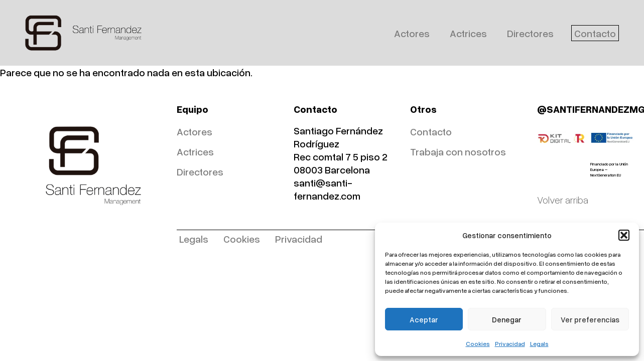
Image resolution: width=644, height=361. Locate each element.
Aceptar (424, 319)
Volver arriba (563, 200)
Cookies (478, 344)
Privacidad (510, 344)
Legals (539, 344)
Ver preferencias (590, 319)
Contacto (595, 33)
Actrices (468, 33)
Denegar (507, 319)
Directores (530, 33)
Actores (412, 33)
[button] (624, 235)
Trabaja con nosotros (458, 151)
